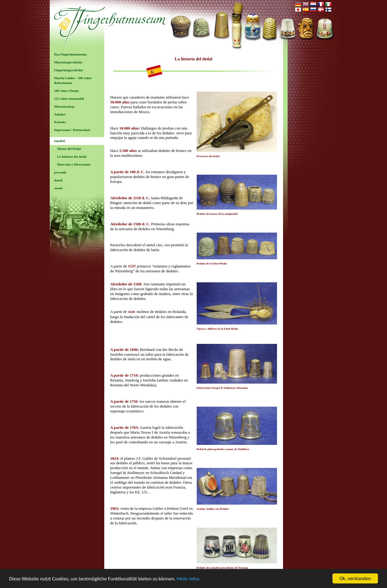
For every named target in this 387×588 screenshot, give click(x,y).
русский (60, 172)
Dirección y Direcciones (74, 164)
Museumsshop (64, 106)
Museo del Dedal (69, 149)
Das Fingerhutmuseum (70, 54)
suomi (58, 188)
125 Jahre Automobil (69, 99)
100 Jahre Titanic (67, 91)
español (60, 141)
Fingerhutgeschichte (69, 70)
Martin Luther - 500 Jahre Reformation (73, 80)
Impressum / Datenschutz (72, 130)
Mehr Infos (188, 579)
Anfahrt (60, 114)
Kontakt (60, 122)
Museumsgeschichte (68, 62)
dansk (58, 180)
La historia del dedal (72, 156)
